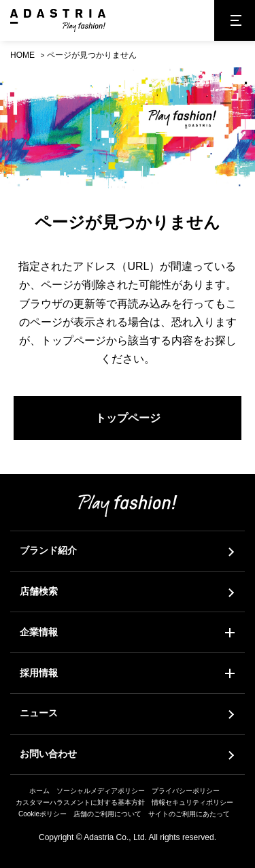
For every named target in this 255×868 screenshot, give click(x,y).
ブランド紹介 (48, 550)
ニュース (39, 713)
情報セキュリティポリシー (192, 802)
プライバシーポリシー (186, 791)
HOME (22, 55)
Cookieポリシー (42, 814)
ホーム (39, 791)
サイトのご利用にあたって (189, 814)
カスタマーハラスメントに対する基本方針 (80, 802)
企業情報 (39, 632)
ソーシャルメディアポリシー (101, 791)
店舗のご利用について (107, 814)
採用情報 (39, 673)
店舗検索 (39, 591)
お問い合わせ (48, 754)
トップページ (128, 418)
